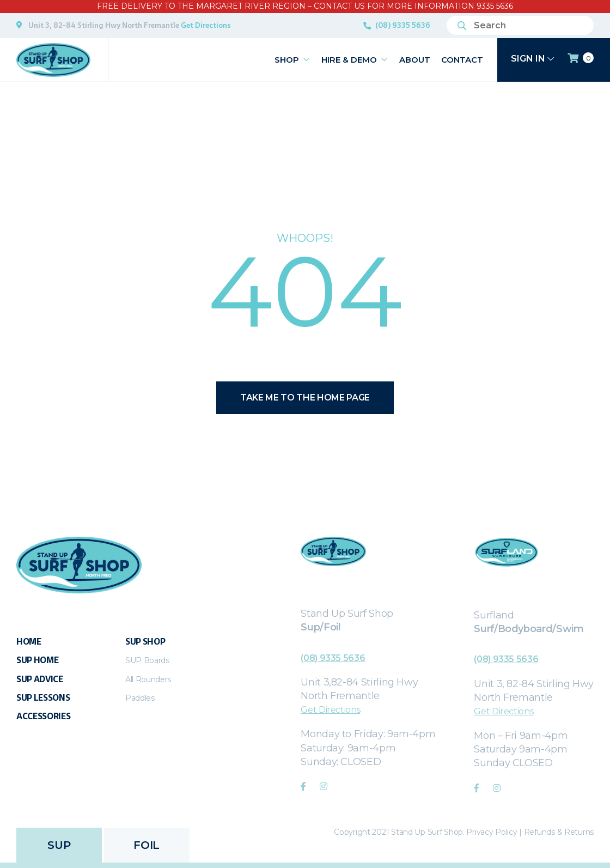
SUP (59, 845)
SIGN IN (532, 59)
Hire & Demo (355, 60)
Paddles (140, 698)
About (415, 60)
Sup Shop (145, 642)
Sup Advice (40, 679)
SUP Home (37, 660)
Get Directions (206, 25)
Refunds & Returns (559, 832)
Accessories (43, 716)
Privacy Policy (492, 832)
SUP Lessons (43, 698)
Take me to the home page (305, 397)
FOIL (146, 845)
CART (581, 58)
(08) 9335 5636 (403, 25)
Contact (462, 60)
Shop (292, 60)
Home (29, 642)
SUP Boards (147, 660)
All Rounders (148, 679)
